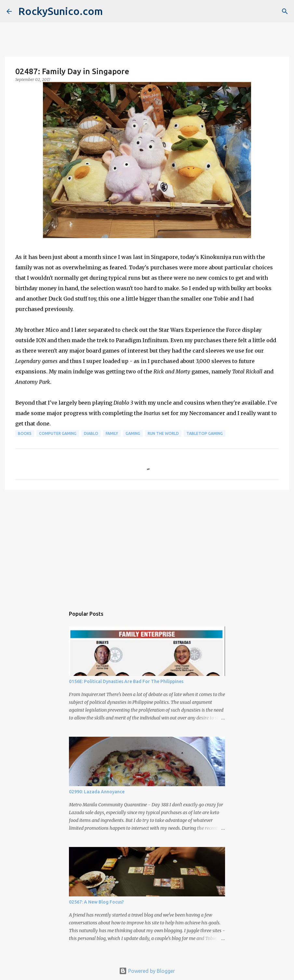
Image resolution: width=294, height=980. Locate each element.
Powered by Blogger (147, 971)
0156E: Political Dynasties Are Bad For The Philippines (126, 681)
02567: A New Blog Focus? (96, 902)
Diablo (91, 433)
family (112, 433)
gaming (133, 433)
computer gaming (58, 433)
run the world (163, 433)
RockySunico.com (60, 11)
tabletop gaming (205, 433)
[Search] (285, 11)
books (25, 433)
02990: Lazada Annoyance (97, 792)
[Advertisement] (147, 545)
